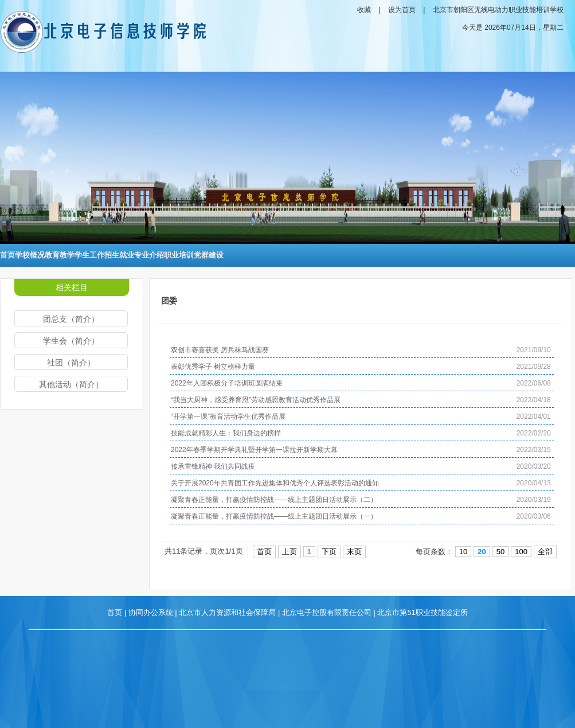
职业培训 (179, 255)
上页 (290, 552)
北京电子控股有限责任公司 (327, 612)
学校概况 (30, 255)
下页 (329, 552)
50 (500, 552)
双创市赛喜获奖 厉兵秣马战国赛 (220, 350)
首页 (7, 255)
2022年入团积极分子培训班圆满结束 (227, 383)
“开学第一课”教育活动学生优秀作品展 (228, 416)
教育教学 (60, 255)
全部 (545, 552)
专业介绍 (149, 255)
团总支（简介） (71, 319)
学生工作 (89, 255)
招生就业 (119, 255)
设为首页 (402, 10)
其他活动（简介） (71, 384)
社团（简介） (71, 363)
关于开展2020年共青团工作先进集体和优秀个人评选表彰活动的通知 (275, 483)
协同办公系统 (151, 612)
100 (521, 552)
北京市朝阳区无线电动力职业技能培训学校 (498, 10)
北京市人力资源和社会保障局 (227, 612)
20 (482, 552)
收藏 (364, 10)
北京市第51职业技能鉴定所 (422, 612)
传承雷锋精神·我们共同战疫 (213, 466)
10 (463, 552)
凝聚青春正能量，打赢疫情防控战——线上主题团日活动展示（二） (274, 500)
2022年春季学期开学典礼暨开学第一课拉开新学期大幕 (254, 450)
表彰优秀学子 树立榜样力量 (213, 367)
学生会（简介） (71, 341)
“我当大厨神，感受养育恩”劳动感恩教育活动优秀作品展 (256, 400)
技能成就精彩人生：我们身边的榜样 (226, 433)
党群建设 (209, 255)
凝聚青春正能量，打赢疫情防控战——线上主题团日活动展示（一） (274, 516)
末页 (354, 552)
